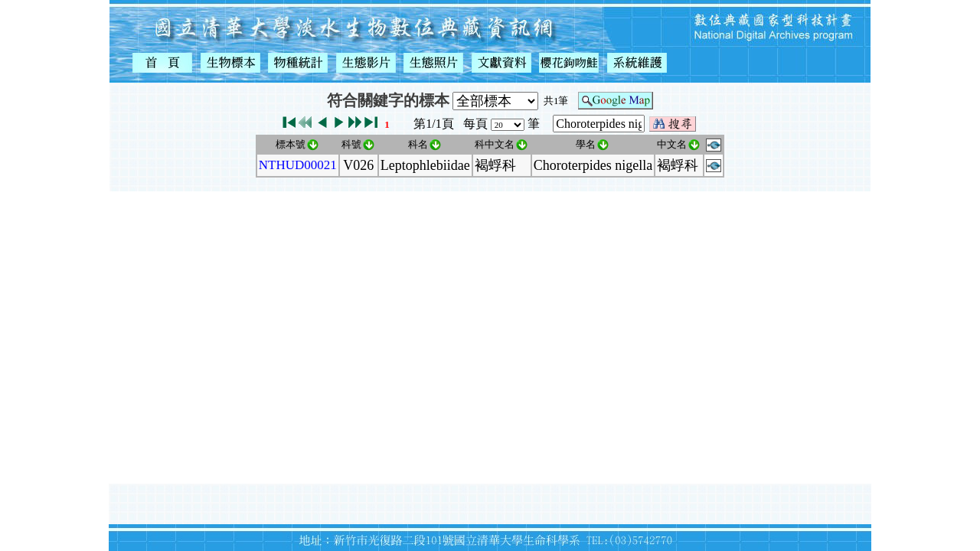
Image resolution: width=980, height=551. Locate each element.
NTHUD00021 (298, 165)
